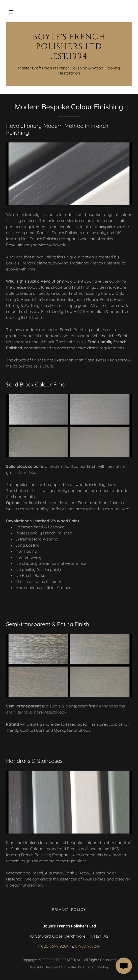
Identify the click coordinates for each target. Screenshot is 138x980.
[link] (69, 47)
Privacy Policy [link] (69, 910)
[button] (11, 12)
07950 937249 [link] (88, 946)
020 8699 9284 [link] (55, 946)
